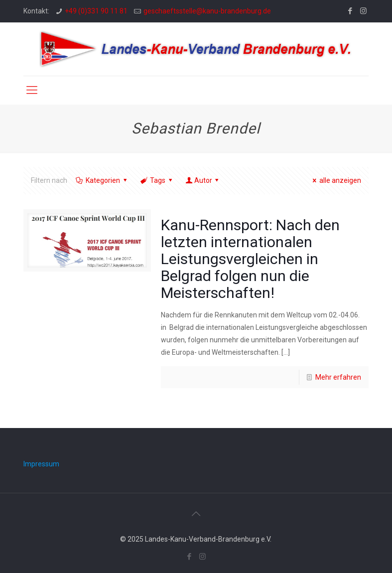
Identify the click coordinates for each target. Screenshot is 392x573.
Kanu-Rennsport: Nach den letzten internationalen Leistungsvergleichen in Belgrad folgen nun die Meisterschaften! (250, 259)
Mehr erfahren (338, 377)
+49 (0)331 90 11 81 (96, 11)
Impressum (41, 464)
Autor (203, 180)
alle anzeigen (336, 180)
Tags (157, 180)
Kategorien (102, 180)
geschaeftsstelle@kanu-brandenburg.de (207, 11)
